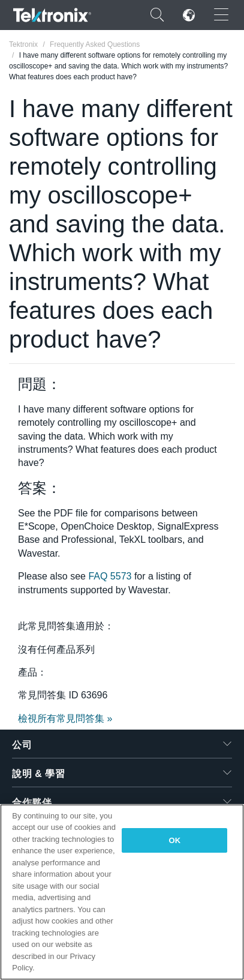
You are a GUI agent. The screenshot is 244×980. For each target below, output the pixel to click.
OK (174, 840)
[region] (122, 892)
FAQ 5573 (110, 576)
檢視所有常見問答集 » (65, 718)
